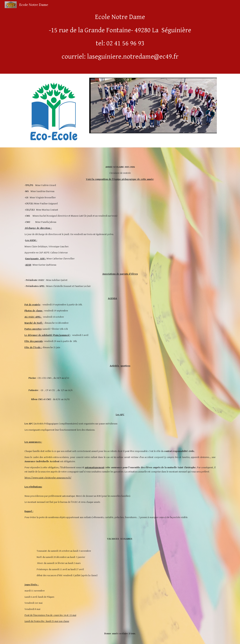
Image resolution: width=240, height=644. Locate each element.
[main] (120, 37)
